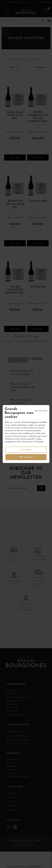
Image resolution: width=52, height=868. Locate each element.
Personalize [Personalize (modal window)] (26, 450)
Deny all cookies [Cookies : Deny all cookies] (41, 411)
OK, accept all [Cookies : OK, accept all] (26, 457)
